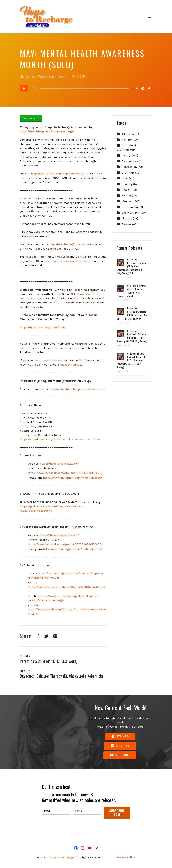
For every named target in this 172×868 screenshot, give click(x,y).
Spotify (120, 746)
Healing (24, 76)
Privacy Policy (126, 857)
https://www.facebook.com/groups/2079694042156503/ (65, 473)
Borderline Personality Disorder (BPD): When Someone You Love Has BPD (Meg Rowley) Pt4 (131, 266)
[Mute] (143, 88)
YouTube (120, 755)
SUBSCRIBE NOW (117, 812)
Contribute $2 (31, 118)
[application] (86, 88)
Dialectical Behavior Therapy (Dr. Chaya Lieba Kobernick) (61, 676)
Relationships (131, 207)
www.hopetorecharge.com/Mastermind (79, 389)
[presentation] (71, 830)
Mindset (51, 76)
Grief (125, 178)
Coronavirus (130, 161)
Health (33, 76)
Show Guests (130, 213)
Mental (42, 76)
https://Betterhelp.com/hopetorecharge (58, 174)
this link (97, 178)
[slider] (84, 88)
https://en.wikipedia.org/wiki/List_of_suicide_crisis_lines (60, 439)
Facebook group (70, 365)
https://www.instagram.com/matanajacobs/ (72, 478)
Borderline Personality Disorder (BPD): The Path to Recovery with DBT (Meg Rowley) (132, 336)
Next (25, 671)
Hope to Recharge (61, 857)
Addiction (128, 134)
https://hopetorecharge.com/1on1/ (43, 327)
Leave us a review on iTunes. (69, 261)
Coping (126, 155)
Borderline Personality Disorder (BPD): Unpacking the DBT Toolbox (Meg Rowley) (132, 313)
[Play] (24, 88)
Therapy (61, 76)
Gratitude (128, 173)
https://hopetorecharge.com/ (59, 464)
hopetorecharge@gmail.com (70, 244)
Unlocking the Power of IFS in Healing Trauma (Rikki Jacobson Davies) (131, 291)
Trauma (127, 224)
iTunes (120, 736)
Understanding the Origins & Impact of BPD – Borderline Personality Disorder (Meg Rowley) (131, 360)
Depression (129, 167)
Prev (25, 656)
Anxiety (127, 140)
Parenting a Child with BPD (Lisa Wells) (49, 661)
